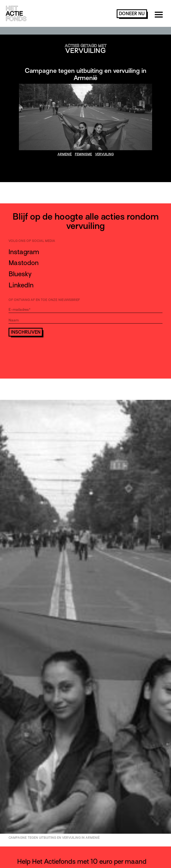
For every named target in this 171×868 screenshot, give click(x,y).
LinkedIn (21, 285)
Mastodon (24, 263)
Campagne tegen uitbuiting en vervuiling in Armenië (86, 74)
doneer (132, 14)
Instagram (24, 252)
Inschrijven (26, 332)
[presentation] (49, 351)
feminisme (84, 154)
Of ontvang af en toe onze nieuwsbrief (44, 300)
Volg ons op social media (32, 241)
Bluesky (20, 274)
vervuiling (104, 154)
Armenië (65, 154)
